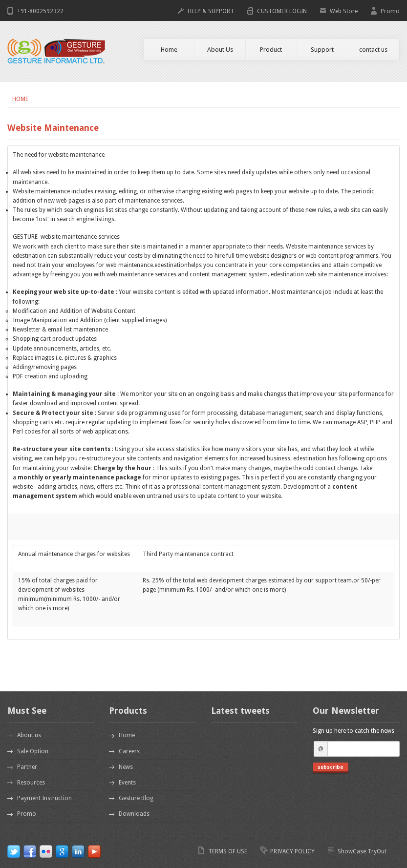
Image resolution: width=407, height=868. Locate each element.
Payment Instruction (44, 798)
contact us (373, 50)
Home (169, 50)
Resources (31, 783)
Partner (27, 767)
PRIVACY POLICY (292, 851)
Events (127, 783)
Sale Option (33, 751)
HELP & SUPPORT (211, 11)
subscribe (331, 767)
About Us (220, 50)
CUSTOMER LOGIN (282, 11)
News (126, 767)
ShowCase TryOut (362, 851)
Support (322, 50)
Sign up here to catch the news (353, 731)
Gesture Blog (136, 798)
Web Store (344, 11)
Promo (390, 11)
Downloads (134, 814)
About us (29, 735)
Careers (129, 751)
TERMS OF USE (228, 851)
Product (271, 50)
